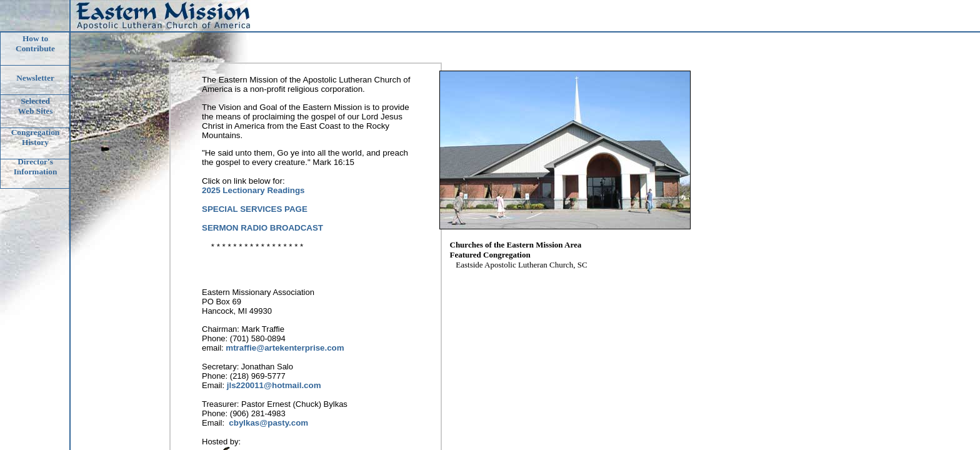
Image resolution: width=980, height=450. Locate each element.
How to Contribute (35, 43)
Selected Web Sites (36, 106)
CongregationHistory (36, 137)
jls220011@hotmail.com (274, 385)
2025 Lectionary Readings (253, 190)
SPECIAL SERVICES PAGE (255, 209)
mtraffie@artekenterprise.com (285, 348)
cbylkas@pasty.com (268, 423)
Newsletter (35, 78)
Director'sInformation (36, 167)
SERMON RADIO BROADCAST (262, 228)
